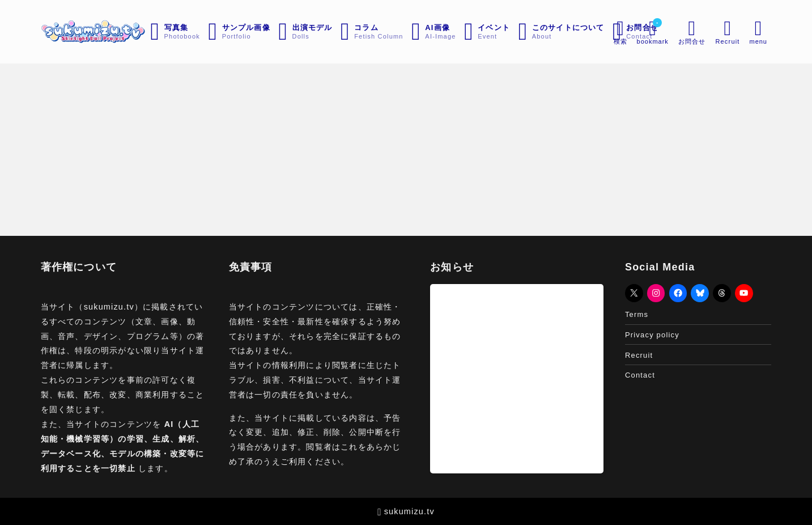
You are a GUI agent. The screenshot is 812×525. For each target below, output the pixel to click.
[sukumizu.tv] (94, 32)
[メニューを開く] (691, 32)
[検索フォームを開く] (620, 32)
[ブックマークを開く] (652, 32)
